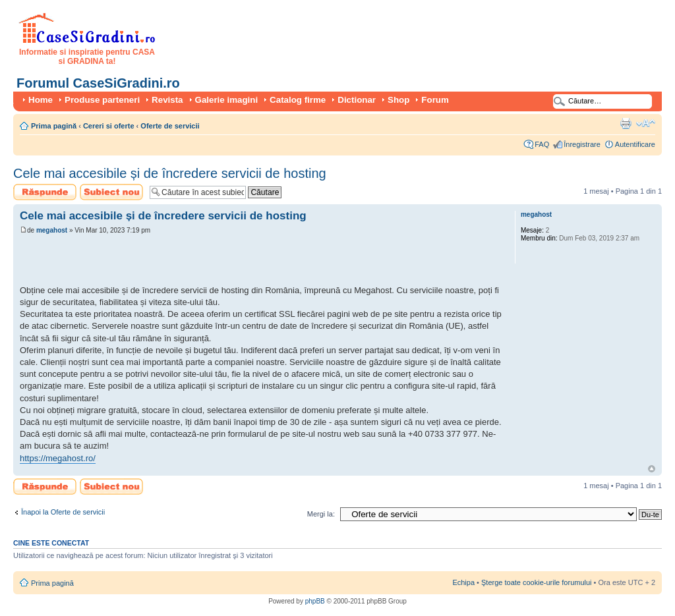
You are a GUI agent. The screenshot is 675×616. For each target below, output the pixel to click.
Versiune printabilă (626, 123)
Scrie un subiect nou (111, 192)
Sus (652, 469)
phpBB (315, 601)
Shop (398, 100)
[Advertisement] (174, 262)
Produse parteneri (102, 100)
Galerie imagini (227, 100)
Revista (167, 100)
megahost (52, 230)
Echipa (463, 582)
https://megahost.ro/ (58, 458)
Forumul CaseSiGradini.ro (98, 83)
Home (41, 100)
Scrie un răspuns (45, 192)
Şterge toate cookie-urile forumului (537, 582)
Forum (435, 100)
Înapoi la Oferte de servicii (63, 512)
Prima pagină (54, 126)
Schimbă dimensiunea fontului (646, 123)
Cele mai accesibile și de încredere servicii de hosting (170, 173)
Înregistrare (582, 144)
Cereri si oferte (109, 126)
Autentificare (635, 144)
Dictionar (357, 100)
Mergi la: (321, 514)
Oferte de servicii (170, 126)
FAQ (542, 144)
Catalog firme (298, 100)
